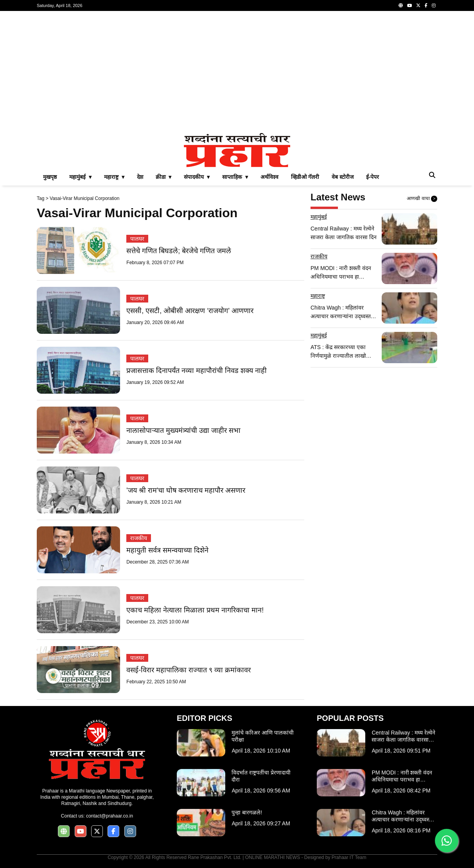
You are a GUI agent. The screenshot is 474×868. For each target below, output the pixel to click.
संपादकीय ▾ (197, 177)
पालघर (137, 239)
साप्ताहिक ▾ (235, 177)
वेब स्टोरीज (343, 177)
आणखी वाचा (422, 199)
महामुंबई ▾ (80, 177)
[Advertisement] (237, 72)
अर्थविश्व (269, 177)
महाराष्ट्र (318, 296)
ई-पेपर (373, 177)
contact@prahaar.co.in (110, 816)
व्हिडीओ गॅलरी (305, 177)
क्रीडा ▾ (164, 177)
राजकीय (139, 538)
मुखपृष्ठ (50, 177)
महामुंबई (319, 217)
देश (140, 177)
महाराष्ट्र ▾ (114, 177)
